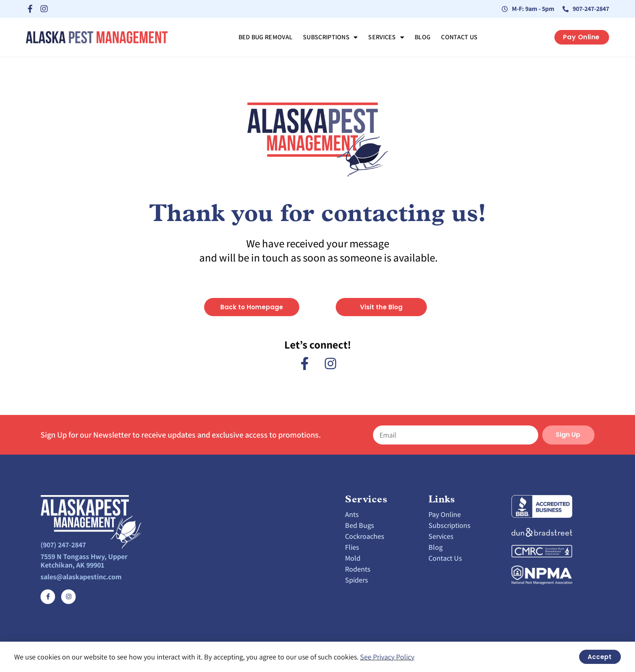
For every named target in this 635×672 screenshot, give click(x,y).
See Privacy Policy (387, 657)
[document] (317, 336)
